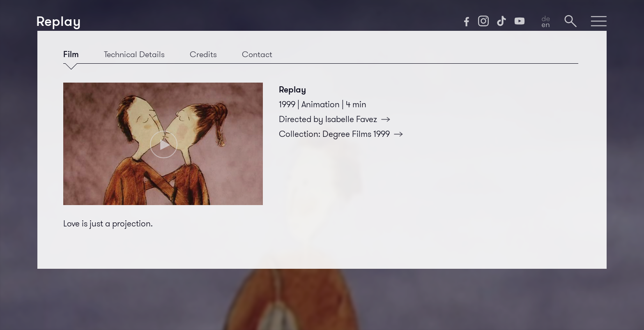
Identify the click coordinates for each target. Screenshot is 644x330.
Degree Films (365, 134)
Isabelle (360, 119)
